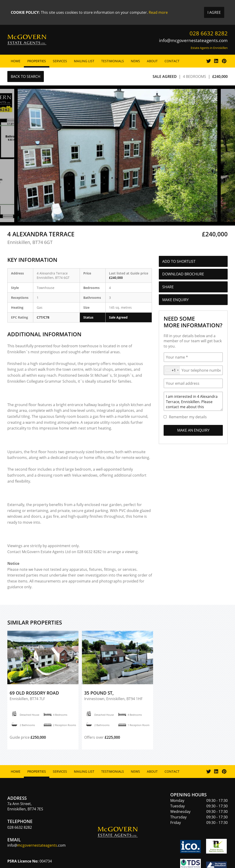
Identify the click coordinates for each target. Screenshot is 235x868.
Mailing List (84, 61)
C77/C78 (43, 317)
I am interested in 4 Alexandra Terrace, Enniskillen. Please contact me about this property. (193, 401)
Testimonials (113, 61)
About (152, 61)
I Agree (214, 12)
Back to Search (26, 76)
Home (16, 61)
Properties (37, 61)
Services (60, 61)
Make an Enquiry (193, 430)
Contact (172, 61)
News (135, 61)
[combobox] (172, 370)
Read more (158, 12)
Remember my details (188, 417)
